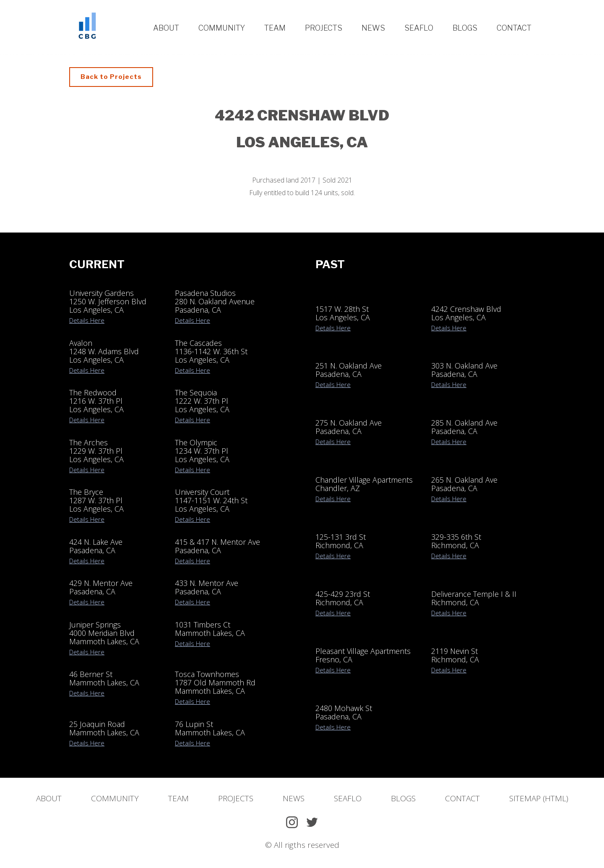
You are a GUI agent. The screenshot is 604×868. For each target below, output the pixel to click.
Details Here (87, 320)
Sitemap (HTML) (539, 798)
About (166, 28)
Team (275, 28)
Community (222, 28)
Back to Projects (111, 77)
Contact (514, 28)
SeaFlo (348, 798)
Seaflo (419, 28)
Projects (324, 28)
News (373, 28)
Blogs (465, 28)
